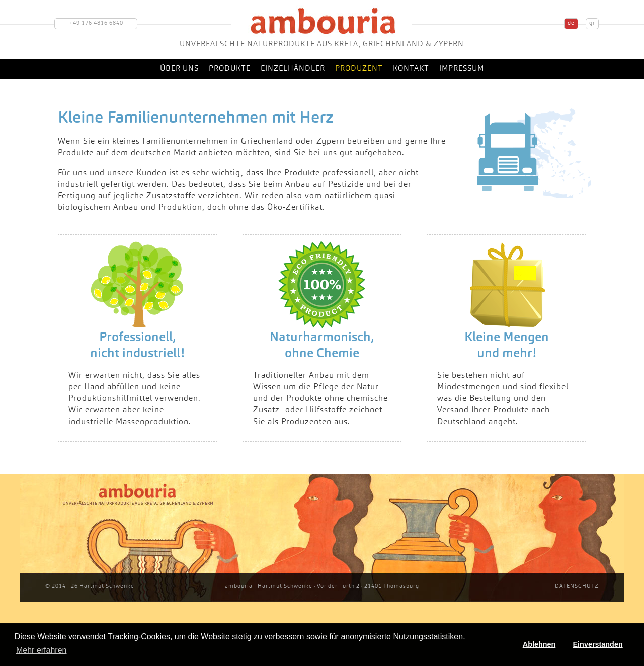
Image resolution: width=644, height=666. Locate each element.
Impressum (462, 69)
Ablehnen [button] (539, 644)
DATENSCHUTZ (577, 586)
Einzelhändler (293, 69)
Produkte (230, 69)
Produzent (359, 69)
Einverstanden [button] (598, 644)
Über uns (179, 69)
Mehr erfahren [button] (42, 650)
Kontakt (411, 69)
